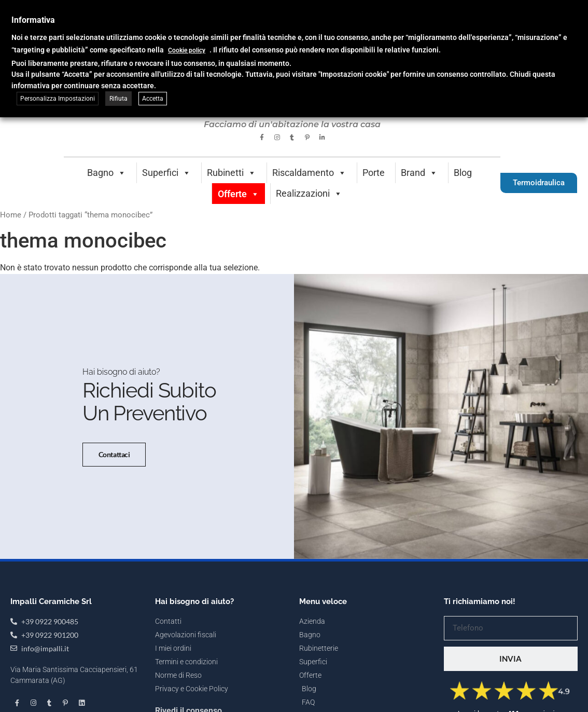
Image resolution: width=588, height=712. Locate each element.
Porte (374, 173)
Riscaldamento (309, 173)
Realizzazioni (309, 193)
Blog (463, 173)
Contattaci (114, 454)
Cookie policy (187, 50)
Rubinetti (232, 173)
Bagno (107, 173)
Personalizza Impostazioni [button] (58, 99)
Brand (419, 173)
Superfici (166, 173)
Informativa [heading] (33, 20)
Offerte (239, 194)
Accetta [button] (153, 99)
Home (11, 215)
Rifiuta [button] (118, 99)
